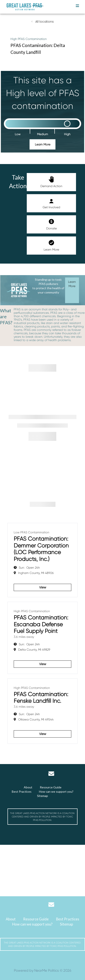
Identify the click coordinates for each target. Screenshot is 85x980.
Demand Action (51, 182)
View (43, 587)
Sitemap (42, 796)
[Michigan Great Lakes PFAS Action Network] (25, 7)
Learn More (43, 144)
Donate (51, 224)
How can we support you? (56, 791)
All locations (44, 22)
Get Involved (51, 203)
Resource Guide (51, 787)
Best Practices (22, 791)
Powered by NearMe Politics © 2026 (43, 970)
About (28, 787)
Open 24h (29, 568)
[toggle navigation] (77, 6)
